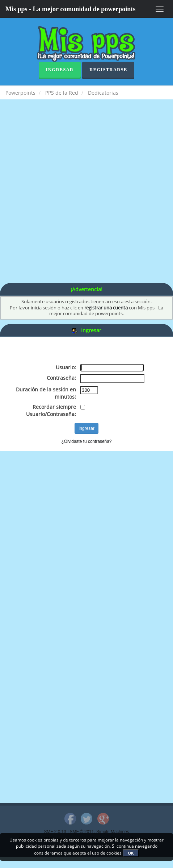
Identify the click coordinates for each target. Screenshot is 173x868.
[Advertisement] (86, 198)
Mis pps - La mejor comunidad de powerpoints (70, 9)
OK (131, 853)
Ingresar (60, 69)
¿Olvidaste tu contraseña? (87, 441)
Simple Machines (113, 832)
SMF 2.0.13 (55, 832)
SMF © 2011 (82, 832)
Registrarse (108, 69)
